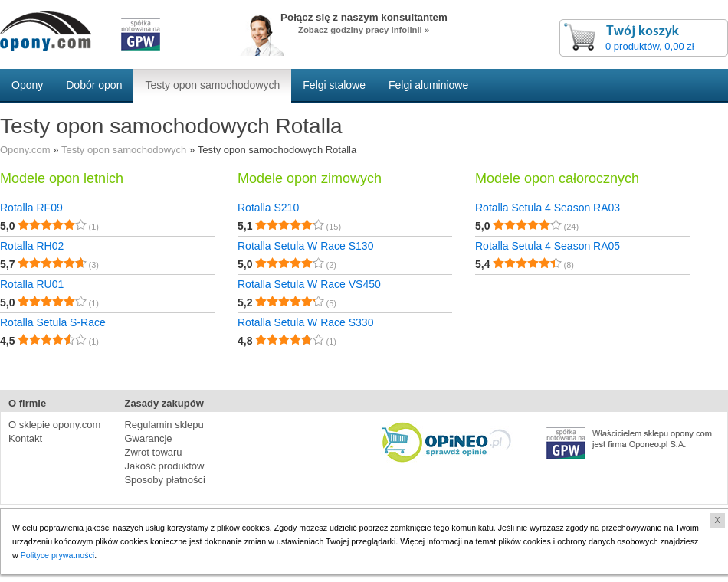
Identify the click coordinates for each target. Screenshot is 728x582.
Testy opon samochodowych (124, 150)
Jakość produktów (164, 466)
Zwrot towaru (153, 452)
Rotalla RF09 (31, 208)
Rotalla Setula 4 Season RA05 (548, 246)
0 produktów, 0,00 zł (650, 46)
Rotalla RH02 (32, 246)
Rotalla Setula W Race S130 (305, 246)
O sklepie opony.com (54, 425)
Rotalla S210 (268, 208)
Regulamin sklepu (164, 425)
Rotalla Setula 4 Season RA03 (548, 208)
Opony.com (25, 150)
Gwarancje (148, 438)
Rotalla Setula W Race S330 (305, 322)
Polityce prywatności (58, 555)
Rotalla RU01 (32, 284)
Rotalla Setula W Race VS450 (309, 284)
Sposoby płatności (165, 480)
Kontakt (25, 438)
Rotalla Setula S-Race (53, 322)
